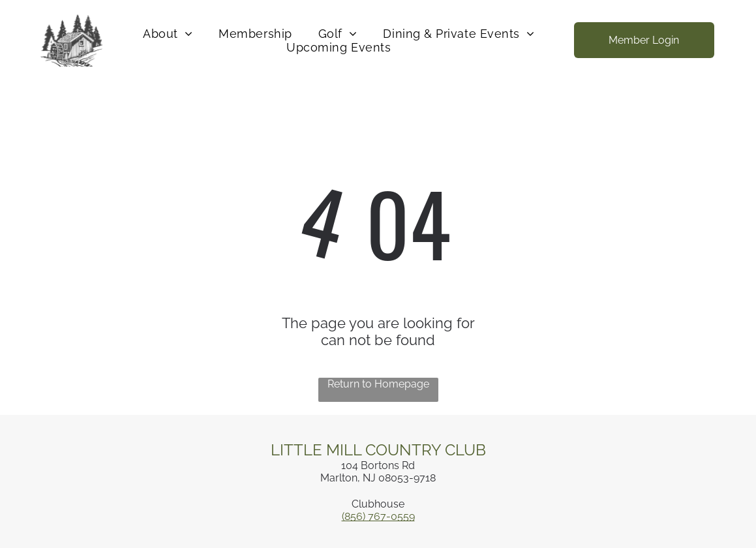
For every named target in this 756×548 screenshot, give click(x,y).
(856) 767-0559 (378, 516)
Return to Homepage (378, 384)
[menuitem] (168, 34)
